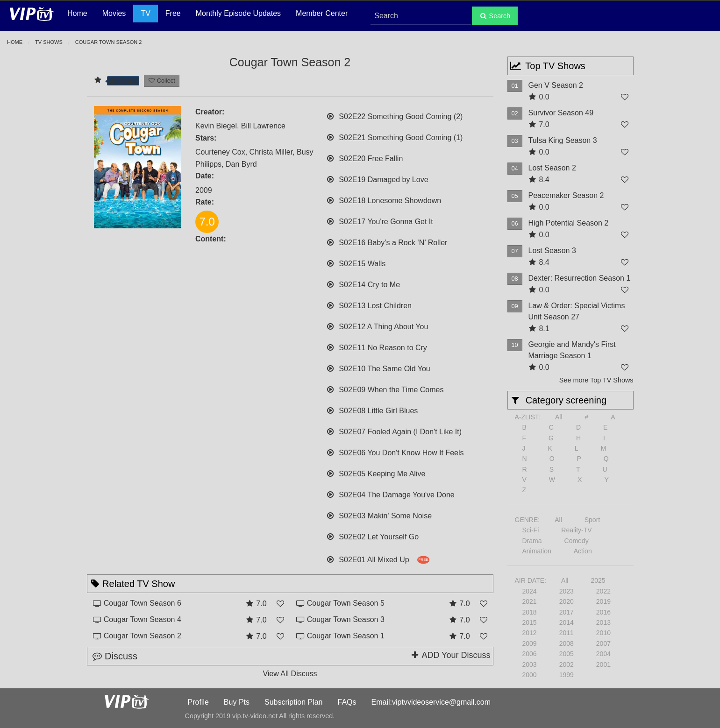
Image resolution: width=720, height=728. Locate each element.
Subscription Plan (294, 702)
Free (173, 13)
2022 (603, 591)
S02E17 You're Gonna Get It (380, 221)
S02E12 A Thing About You (377, 326)
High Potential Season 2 (569, 223)
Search (495, 16)
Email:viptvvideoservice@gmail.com (431, 702)
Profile (198, 702)
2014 (567, 622)
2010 (603, 633)
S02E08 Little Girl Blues (372, 410)
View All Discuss (290, 674)
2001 (603, 664)
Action (583, 551)
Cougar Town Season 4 (143, 619)
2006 (530, 654)
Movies (114, 13)
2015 (530, 622)
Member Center (322, 13)
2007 (603, 643)
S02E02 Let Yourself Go (372, 536)
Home (77, 13)
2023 (567, 591)
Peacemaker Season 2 (566, 195)
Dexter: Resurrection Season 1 (580, 278)
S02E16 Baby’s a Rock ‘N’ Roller (387, 242)
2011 (567, 633)
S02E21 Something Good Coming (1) (394, 137)
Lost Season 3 (552, 251)
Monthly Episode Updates (238, 13)
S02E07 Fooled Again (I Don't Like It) (394, 431)
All (559, 417)
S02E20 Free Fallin (364, 158)
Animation (537, 551)
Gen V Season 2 (556, 85)
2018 (530, 612)
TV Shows (49, 42)
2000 (530, 675)
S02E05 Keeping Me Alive (376, 473)
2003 (530, 664)
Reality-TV (576, 530)
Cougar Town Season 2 (143, 636)
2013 (603, 622)
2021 (530, 601)
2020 (567, 601)
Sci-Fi (531, 530)
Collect (162, 81)
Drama (532, 541)
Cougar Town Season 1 (346, 636)
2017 (567, 612)
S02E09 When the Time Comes (385, 389)
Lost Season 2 (552, 168)
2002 (567, 664)
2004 (603, 654)
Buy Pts (237, 702)
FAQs (347, 702)
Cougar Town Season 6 (143, 603)
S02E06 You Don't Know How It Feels (395, 452)
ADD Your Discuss (450, 655)
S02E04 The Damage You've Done (390, 494)
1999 (567, 675)
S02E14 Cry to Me (363, 284)
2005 (567, 654)
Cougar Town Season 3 (346, 619)
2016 (603, 612)
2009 (530, 643)
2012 (530, 633)
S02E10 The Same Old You (378, 368)
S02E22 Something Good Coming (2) (394, 116)
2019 (603, 601)
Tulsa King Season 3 (563, 140)
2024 (530, 591)
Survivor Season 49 (561, 113)
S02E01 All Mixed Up (378, 559)
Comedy (577, 541)
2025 (598, 580)
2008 (567, 643)
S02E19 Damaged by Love (377, 179)
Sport (592, 520)
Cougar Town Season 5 (346, 603)
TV (145, 13)
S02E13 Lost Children (369, 305)
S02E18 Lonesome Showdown (384, 200)
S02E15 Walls (356, 263)
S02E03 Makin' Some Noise (379, 515)
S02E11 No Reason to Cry (377, 347)
